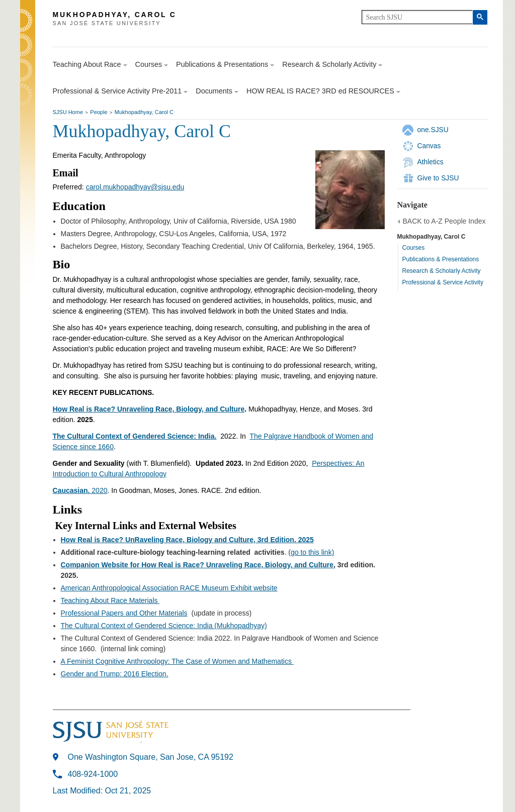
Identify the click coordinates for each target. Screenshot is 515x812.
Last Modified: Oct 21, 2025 (102, 791)
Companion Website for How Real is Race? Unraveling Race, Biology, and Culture (197, 565)
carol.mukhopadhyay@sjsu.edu (135, 187)
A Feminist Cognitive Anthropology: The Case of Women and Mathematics (177, 661)
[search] (417, 17)
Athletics (431, 162)
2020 (80, 490)
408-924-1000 (93, 774)
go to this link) (312, 552)
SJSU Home (68, 112)
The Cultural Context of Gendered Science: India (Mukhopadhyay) (164, 626)
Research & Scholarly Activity (442, 271)
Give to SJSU (438, 178)
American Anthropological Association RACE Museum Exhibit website (169, 588)
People (99, 112)
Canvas (429, 146)
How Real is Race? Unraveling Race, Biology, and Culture (149, 409)
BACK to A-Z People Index (444, 221)
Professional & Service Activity (443, 282)
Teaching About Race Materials (110, 600)
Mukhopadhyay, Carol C (144, 112)
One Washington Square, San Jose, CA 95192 (151, 757)
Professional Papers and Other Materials (124, 613)
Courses (414, 248)
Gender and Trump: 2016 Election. (115, 674)
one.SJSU (433, 130)
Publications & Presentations (441, 259)
